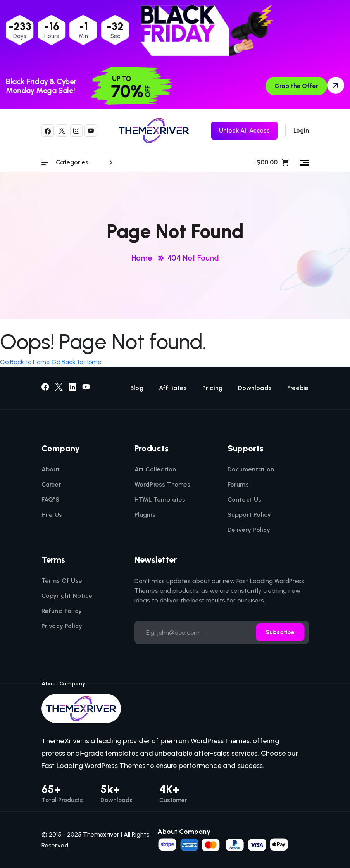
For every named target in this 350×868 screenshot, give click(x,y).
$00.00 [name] (273, 163)
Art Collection (155, 469)
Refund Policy (62, 611)
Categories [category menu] (85, 162)
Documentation (251, 469)
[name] (224, 844)
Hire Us (52, 515)
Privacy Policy (62, 626)
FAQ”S (51, 500)
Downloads (255, 388)
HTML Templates (160, 500)
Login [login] (301, 130)
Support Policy (249, 515)
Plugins (145, 515)
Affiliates (173, 388)
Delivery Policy (249, 530)
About (51, 469)
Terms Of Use (62, 581)
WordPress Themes (163, 485)
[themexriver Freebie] (244, 131)
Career (51, 485)
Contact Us (245, 500)
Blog (137, 388)
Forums (238, 485)
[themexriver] (154, 131)
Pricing (212, 388)
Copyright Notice (67, 596)
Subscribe (280, 632)
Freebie (298, 388)
